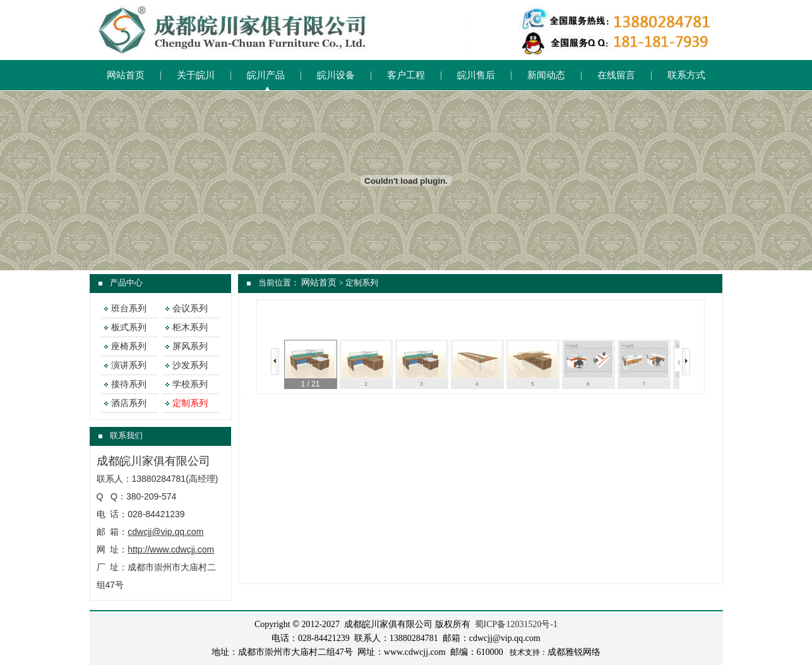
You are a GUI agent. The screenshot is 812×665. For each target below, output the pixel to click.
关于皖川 (196, 75)
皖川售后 (476, 75)
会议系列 (190, 309)
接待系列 (129, 384)
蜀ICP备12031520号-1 (516, 624)
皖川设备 (336, 75)
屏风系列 (190, 346)
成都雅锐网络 (574, 652)
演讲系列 (129, 365)
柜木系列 (190, 327)
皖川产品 (266, 75)
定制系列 (190, 403)
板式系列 (129, 327)
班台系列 (129, 309)
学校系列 (190, 384)
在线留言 (616, 75)
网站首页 (126, 75)
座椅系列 (129, 346)
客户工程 (406, 75)
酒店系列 (129, 403)
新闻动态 (546, 75)
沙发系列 (190, 365)
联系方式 (686, 75)
